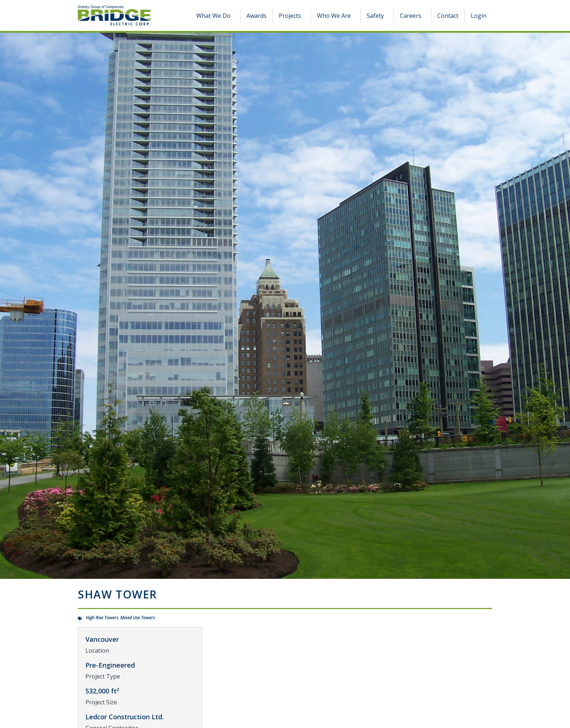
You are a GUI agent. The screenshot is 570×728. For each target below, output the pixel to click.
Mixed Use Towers (138, 618)
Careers (412, 16)
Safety (377, 16)
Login (479, 16)
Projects (292, 16)
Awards (256, 16)
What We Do (215, 16)
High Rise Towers (102, 618)
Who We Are (336, 16)
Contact (448, 16)
